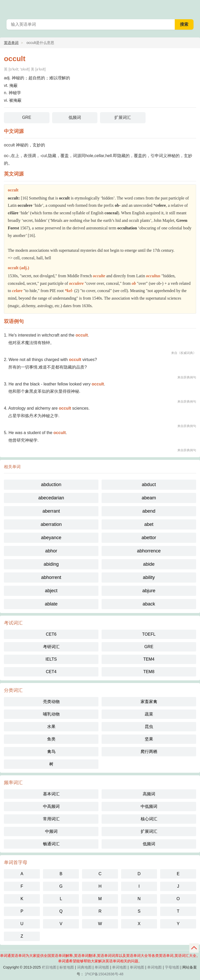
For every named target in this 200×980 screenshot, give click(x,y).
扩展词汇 (123, 117)
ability (149, 577)
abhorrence (149, 551)
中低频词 (149, 806)
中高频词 (51, 806)
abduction (51, 485)
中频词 (51, 831)
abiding (51, 564)
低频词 (75, 117)
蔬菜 (149, 714)
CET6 (51, 634)
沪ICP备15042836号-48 (104, 974)
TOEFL (149, 634)
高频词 (149, 794)
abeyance (51, 538)
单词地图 (102, 967)
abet (149, 524)
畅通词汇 (51, 844)
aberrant (51, 511)
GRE (27, 117)
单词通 (193, 8)
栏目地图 (49, 967)
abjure (149, 591)
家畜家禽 (149, 702)
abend (149, 511)
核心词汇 (149, 819)
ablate (51, 604)
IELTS (51, 659)
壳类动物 (51, 702)
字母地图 (172, 967)
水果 (51, 727)
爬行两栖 (149, 752)
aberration (51, 524)
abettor (149, 538)
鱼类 (51, 739)
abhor (51, 551)
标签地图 (67, 967)
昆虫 (149, 727)
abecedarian (51, 498)
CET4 (51, 672)
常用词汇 (51, 819)
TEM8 (149, 672)
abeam (149, 498)
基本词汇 (51, 794)
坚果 (149, 739)
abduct (149, 485)
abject (51, 591)
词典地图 (84, 967)
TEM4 (149, 659)
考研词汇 (51, 647)
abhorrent (51, 577)
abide (149, 564)
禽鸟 (51, 752)
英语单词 (11, 43)
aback (149, 604)
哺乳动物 (51, 714)
